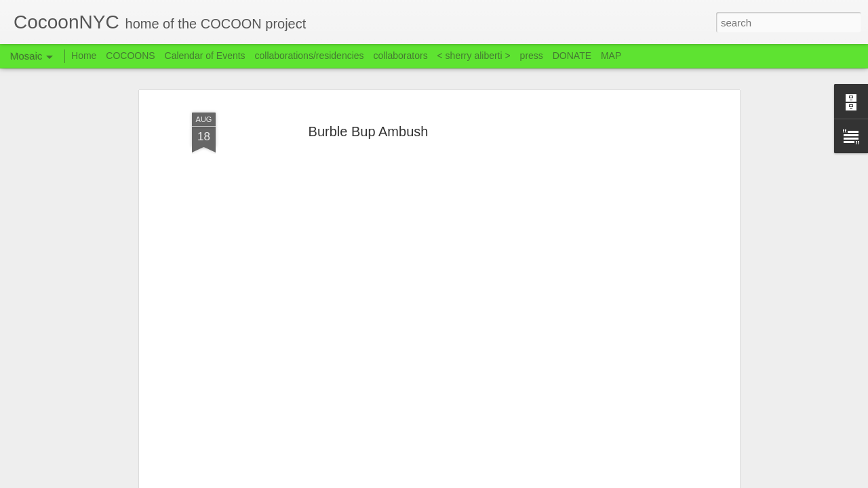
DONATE (572, 56)
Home (84, 56)
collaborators (400, 56)
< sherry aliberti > (474, 56)
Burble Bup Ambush (369, 131)
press (532, 56)
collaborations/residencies (310, 56)
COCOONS (130, 56)
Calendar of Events (205, 56)
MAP (611, 56)
